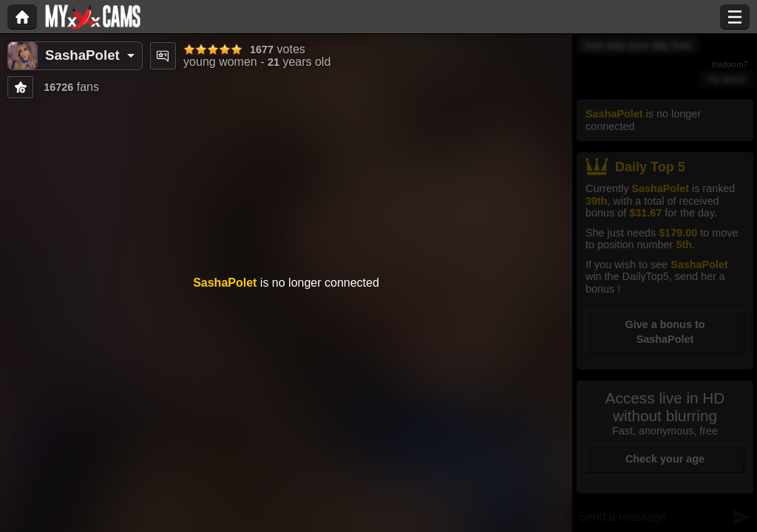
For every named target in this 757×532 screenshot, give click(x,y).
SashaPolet (82, 55)
